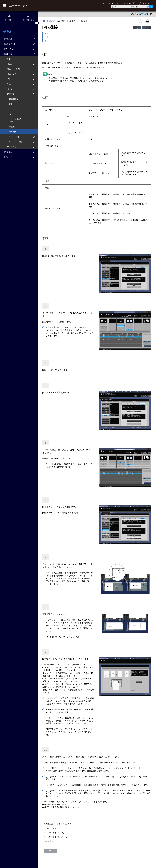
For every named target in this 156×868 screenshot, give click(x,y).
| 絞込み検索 (135, 7)
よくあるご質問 (130, 3)
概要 (47, 33)
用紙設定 (51, 21)
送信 (50, 852)
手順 (47, 41)
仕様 (47, 37)
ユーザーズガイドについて (110, 3)
